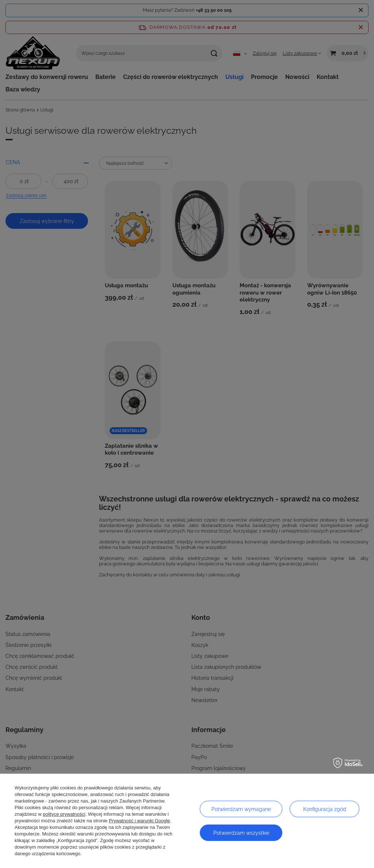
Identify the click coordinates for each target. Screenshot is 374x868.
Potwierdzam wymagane (241, 809)
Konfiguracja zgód (325, 809)
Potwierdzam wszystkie (241, 833)
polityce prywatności (64, 814)
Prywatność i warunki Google (140, 821)
